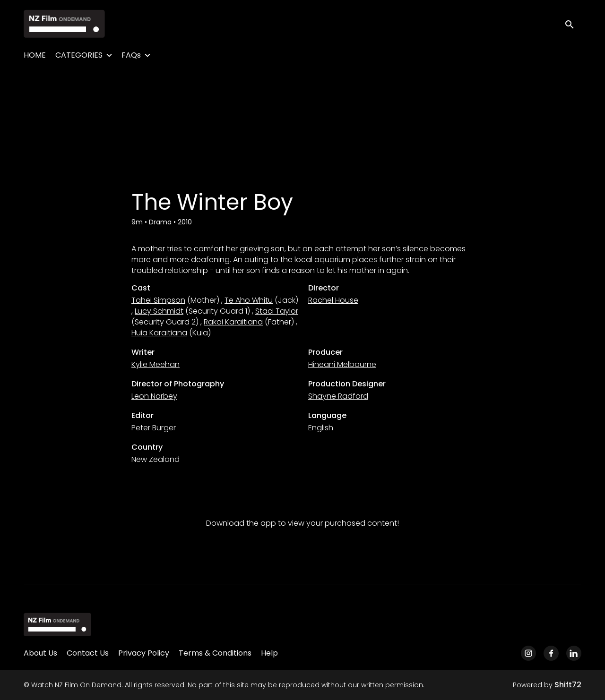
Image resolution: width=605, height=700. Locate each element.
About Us (40, 653)
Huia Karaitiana (159, 333)
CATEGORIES (79, 55)
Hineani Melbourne (342, 364)
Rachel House (333, 300)
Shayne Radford (338, 396)
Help (269, 653)
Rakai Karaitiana (233, 322)
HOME (35, 55)
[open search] (573, 23)
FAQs (131, 55)
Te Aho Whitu (249, 300)
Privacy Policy (144, 653)
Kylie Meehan (156, 364)
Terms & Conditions (215, 653)
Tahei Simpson (158, 300)
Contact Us (88, 653)
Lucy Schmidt (159, 311)
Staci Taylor (277, 311)
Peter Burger (154, 428)
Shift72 (568, 685)
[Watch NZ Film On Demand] (57, 624)
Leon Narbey (154, 396)
